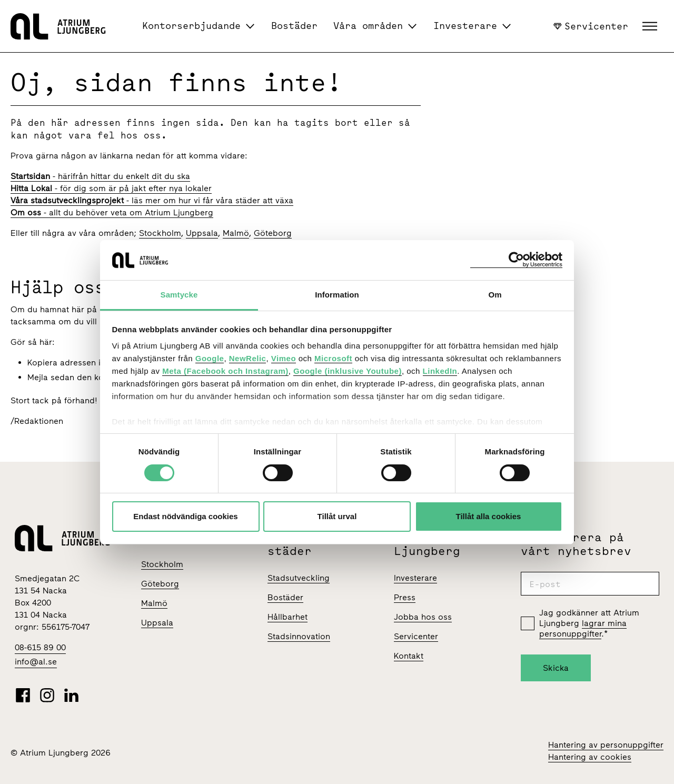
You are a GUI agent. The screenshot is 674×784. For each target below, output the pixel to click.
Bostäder (294, 26)
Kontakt (409, 656)
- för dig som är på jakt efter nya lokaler (111, 188)
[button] (651, 26)
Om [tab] (495, 295)
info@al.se (36, 662)
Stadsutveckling (299, 578)
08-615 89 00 (40, 647)
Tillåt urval (337, 516)
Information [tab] (337, 295)
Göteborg (273, 233)
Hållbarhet (288, 617)
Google (210, 358)
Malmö (236, 233)
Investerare (465, 26)
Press (405, 597)
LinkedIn (440, 371)
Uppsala (202, 233)
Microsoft (333, 358)
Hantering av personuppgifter (606, 745)
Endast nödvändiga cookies (185, 516)
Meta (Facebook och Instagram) (225, 371)
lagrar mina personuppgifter (583, 628)
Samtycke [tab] (179, 295)
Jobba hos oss (423, 617)
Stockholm (160, 233)
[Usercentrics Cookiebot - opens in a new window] (516, 260)
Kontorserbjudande (191, 26)
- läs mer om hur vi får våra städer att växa (152, 200)
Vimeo (284, 358)
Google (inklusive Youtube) (348, 371)
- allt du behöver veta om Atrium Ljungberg (112, 212)
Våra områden (368, 26)
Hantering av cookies (590, 757)
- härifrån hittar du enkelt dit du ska (100, 176)
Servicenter (591, 26)
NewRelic (248, 358)
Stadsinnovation (299, 636)
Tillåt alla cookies (489, 516)
